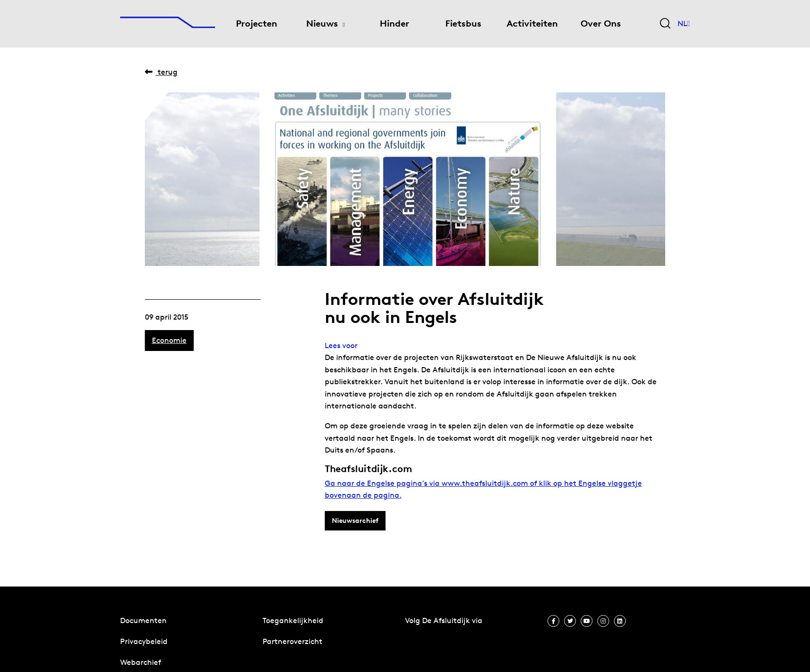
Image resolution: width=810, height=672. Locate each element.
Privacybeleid (144, 641)
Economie (169, 340)
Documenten (143, 620)
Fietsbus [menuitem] (463, 24)
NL (684, 24)
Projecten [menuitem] (257, 24)
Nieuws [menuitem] (322, 24)
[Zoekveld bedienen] (665, 24)
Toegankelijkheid (293, 620)
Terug (161, 72)
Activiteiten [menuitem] (532, 24)
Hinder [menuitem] (395, 24)
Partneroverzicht (292, 641)
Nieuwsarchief (355, 521)
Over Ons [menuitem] (601, 24)
